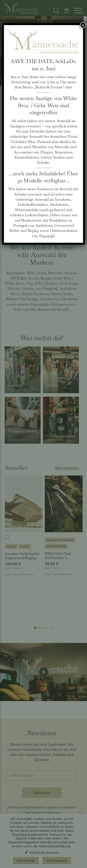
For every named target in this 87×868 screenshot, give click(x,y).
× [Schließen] (83, 25)
